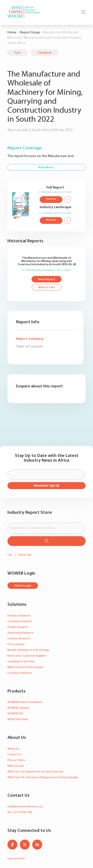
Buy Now (51, 199)
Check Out (25, 555)
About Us (13, 749)
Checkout (45, 53)
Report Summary (30, 339)
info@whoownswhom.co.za (25, 807)
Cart (18, 53)
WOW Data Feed (18, 719)
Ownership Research (20, 633)
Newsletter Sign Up (46, 486)
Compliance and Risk (21, 662)
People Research (18, 627)
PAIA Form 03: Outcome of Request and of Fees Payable (43, 778)
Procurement (16, 644)
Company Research (20, 621)
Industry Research (19, 616)
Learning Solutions (20, 673)
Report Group (30, 33)
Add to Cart (47, 287)
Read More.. (46, 168)
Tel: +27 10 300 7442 (20, 812)
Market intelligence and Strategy (28, 650)
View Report (46, 279)
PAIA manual (15, 766)
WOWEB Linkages (18, 708)
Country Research (19, 639)
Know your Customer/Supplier (27, 656)
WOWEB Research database (25, 702)
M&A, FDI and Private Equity (25, 667)
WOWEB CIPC (16, 714)
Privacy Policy (16, 760)
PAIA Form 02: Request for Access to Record (35, 772)
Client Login (23, 586)
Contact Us (15, 755)
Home (12, 33)
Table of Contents (30, 347)
